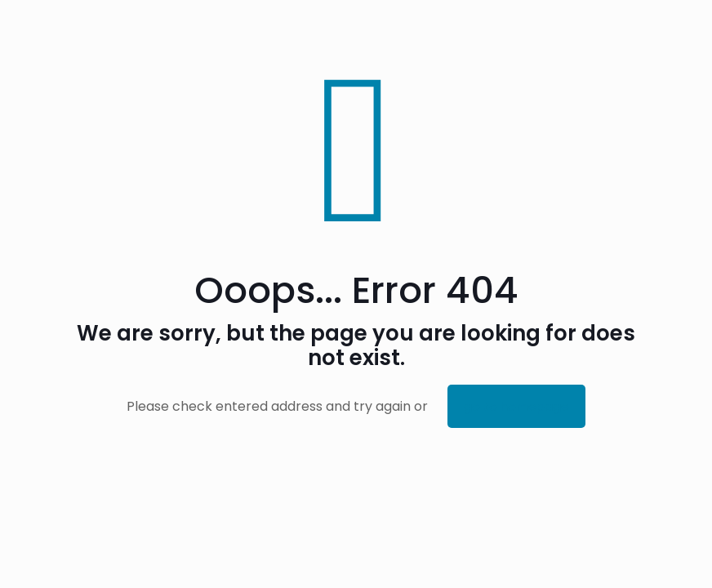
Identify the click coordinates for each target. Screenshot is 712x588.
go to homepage (516, 406)
